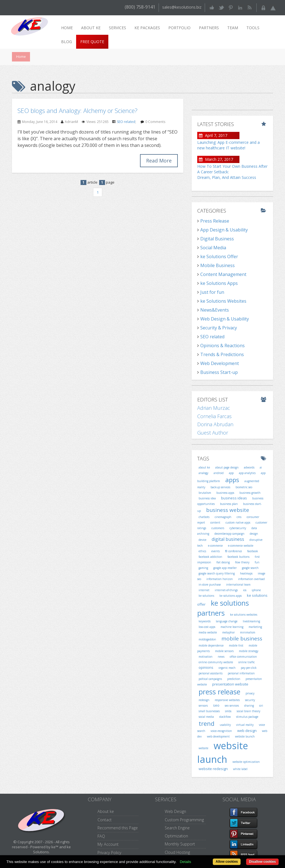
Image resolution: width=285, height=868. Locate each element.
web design (247, 731)
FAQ (101, 836)
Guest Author (213, 433)
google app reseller (225, 568)
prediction (234, 679)
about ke (204, 467)
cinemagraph (223, 517)
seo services (232, 706)
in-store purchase (210, 585)
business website (228, 510)
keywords (205, 621)
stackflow (225, 717)
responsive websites (227, 700)
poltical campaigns (210, 679)
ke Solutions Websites (223, 301)
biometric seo (244, 487)
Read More (159, 161)
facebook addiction (210, 557)
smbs (228, 711)
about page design (227, 467)
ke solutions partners (223, 608)
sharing (249, 706)
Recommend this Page (118, 828)
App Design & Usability (224, 230)
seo (216, 705)
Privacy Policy (109, 853)
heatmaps (246, 573)
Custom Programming (184, 820)
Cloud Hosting (177, 852)
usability (225, 725)
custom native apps (238, 522)
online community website (216, 662)
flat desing (223, 562)
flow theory (242, 562)
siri (261, 706)
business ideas (234, 498)
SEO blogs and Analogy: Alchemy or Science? (77, 110)
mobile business (242, 638)
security (250, 700)
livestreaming (251, 621)
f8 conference (233, 551)
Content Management (223, 274)
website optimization (246, 762)
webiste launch (245, 736)
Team (233, 28)
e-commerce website (241, 546)
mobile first (236, 645)
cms (239, 517)
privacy (250, 693)
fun (257, 562)
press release (219, 692)
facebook (253, 551)
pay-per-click (249, 668)
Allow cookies (227, 862)
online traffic (247, 662)
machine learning (232, 627)
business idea (207, 498)
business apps (225, 493)
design (254, 534)
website (203, 748)
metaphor (228, 632)
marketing (255, 627)
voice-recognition (221, 731)
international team (238, 585)
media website (208, 632)
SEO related (126, 122)
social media (206, 717)
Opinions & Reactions (222, 346)
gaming (203, 568)
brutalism (205, 493)
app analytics (247, 473)
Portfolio (179, 28)
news (221, 657)
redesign (204, 700)
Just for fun (212, 292)
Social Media (213, 248)
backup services (220, 487)
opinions (206, 667)
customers (218, 528)
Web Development (220, 363)
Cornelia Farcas (214, 416)
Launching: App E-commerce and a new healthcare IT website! (228, 145)
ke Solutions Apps (219, 283)
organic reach (227, 668)
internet (204, 590)
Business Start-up (219, 372)
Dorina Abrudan (215, 424)
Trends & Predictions (222, 354)
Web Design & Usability (225, 319)
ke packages (147, 28)
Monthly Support (180, 844)
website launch (223, 752)
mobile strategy (249, 651)
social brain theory (248, 711)
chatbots (204, 517)
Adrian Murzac (214, 408)
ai (261, 467)
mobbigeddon (207, 639)
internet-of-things (226, 590)
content (215, 522)
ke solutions (206, 596)
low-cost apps (207, 627)
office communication (243, 657)
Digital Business (217, 239)
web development (218, 736)
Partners (209, 28)
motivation (206, 657)
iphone (256, 590)
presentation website (230, 684)
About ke (91, 28)
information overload (251, 579)
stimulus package (247, 717)
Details (185, 862)
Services (117, 28)
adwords (249, 467)
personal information (241, 673)
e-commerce (215, 546)
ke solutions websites (244, 615)
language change (227, 621)
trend (207, 723)
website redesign (213, 769)
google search (250, 568)
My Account (108, 844)
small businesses (209, 711)
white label (240, 769)
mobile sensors (224, 651)
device (202, 540)
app (231, 473)
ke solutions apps (231, 596)
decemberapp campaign (229, 534)
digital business (228, 539)
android (219, 473)
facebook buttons (238, 557)
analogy (203, 473)
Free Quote (92, 42)
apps (232, 480)
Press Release (215, 221)
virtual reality (245, 725)
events (216, 551)
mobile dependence (211, 645)
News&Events (215, 310)
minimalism (248, 632)
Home (67, 28)
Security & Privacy (219, 328)
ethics (202, 551)
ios (245, 590)
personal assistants (211, 673)
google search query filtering (217, 573)
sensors (203, 706)
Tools (253, 28)
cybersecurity (238, 528)
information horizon (220, 579)
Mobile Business (217, 265)
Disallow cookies (262, 862)
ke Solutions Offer (219, 257)
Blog (67, 42)
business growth (250, 493)
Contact (105, 820)
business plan (229, 504)
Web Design (175, 811)
